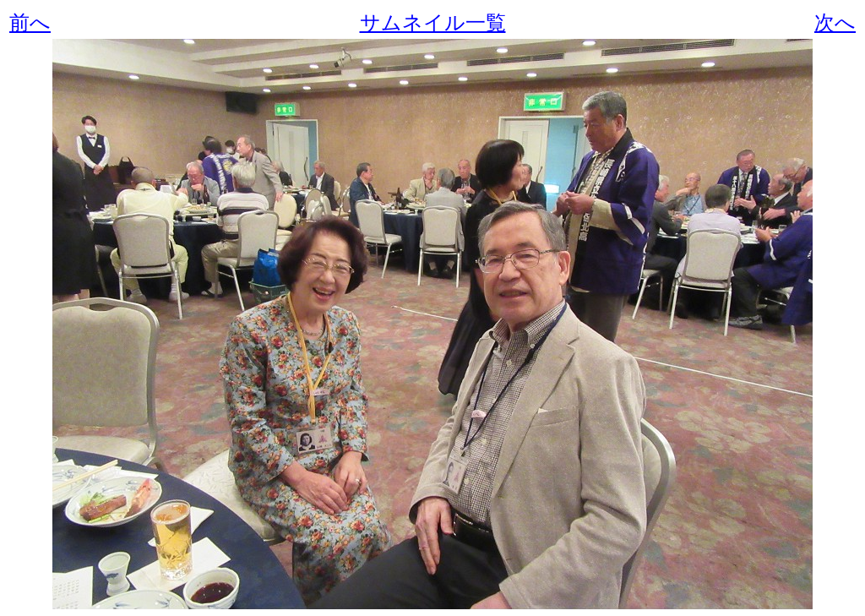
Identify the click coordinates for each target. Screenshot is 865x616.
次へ (835, 23)
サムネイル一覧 (433, 23)
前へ (30, 23)
